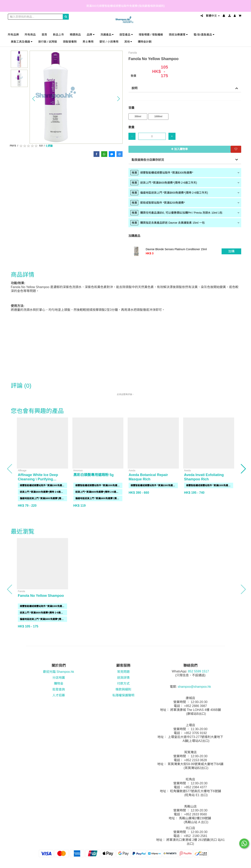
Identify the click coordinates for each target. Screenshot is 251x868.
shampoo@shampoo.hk (194, 687)
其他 (128, 42)
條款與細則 (123, 689)
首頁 (44, 34)
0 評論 (49, 146)
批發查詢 (59, 689)
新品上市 (58, 34)
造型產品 (126, 34)
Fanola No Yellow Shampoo (41, 596)
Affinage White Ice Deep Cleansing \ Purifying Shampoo (38, 479)
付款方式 (123, 684)
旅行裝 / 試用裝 (48, 42)
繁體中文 (213, 16)
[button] (34, 99)
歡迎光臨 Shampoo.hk (59, 672)
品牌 (91, 34)
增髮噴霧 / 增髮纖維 (151, 34)
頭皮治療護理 (178, 34)
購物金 (59, 684)
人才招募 (59, 695)
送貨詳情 (123, 678)
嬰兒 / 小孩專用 (109, 42)
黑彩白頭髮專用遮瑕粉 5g (94, 475)
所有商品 (30, 34)
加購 (231, 251)
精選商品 (75, 34)
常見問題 (123, 672)
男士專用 (88, 42)
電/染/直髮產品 (204, 34)
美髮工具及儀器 (22, 42)
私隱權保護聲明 (123, 695)
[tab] (185, 173)
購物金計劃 (145, 42)
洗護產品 (107, 34)
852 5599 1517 (199, 671)
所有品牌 (13, 34)
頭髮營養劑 (70, 42)
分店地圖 (59, 678)
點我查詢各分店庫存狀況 (148, 160)
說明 (135, 88)
